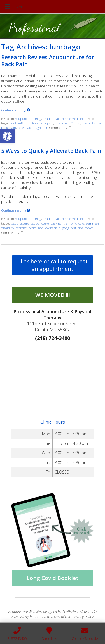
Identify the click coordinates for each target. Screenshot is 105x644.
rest (73, 228)
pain (13, 127)
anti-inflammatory (25, 123)
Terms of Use (61, 617)
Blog (38, 118)
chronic (71, 223)
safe (29, 127)
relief (21, 127)
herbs (32, 228)
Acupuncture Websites (25, 612)
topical (90, 228)
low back (51, 228)
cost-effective (71, 123)
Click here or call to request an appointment (53, 265)
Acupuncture (24, 118)
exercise (21, 228)
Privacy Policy (83, 617)
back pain (46, 123)
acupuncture (40, 223)
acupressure (20, 223)
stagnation (41, 127)
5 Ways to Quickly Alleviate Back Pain (51, 151)
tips (81, 228)
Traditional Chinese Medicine (64, 118)
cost (58, 123)
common (92, 223)
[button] (7, 136)
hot (40, 228)
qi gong (64, 228)
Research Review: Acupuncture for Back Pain (48, 61)
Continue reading (16, 110)
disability (88, 123)
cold (81, 223)
